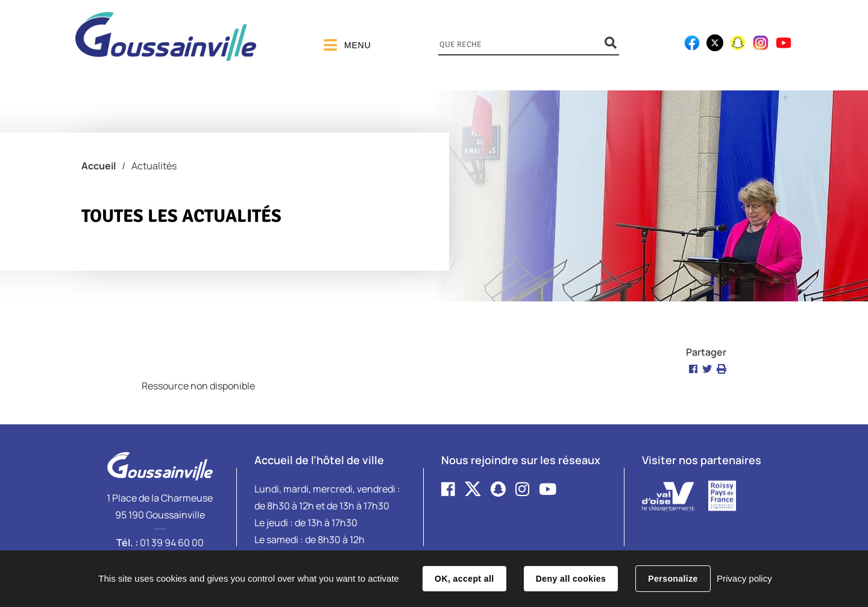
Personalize (673, 579)
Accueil (99, 166)
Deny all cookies (571, 579)
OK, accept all (464, 579)
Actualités (154, 166)
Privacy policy (744, 578)
